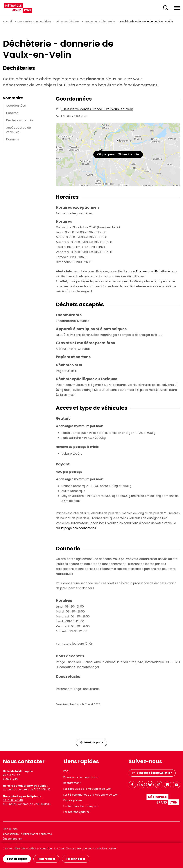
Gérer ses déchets (68, 22)
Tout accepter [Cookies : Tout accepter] (17, 859)
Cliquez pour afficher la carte (118, 154)
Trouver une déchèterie (100, 22)
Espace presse (73, 800)
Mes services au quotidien (34, 22)
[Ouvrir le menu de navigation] (177, 8)
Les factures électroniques (80, 806)
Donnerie (13, 139)
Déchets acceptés (20, 120)
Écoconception (13, 839)
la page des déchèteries (78, 528)
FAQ (66, 771)
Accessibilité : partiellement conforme (27, 834)
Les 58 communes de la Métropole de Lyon (91, 795)
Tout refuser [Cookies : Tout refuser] (46, 859)
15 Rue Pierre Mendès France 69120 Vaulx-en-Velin (97, 109)
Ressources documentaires (81, 777)
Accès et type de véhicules (18, 130)
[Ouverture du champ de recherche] (166, 8)
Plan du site (10, 829)
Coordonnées (16, 106)
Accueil (8, 22)
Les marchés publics (76, 812)
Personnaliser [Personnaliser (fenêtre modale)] (76, 859)
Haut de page (92, 742)
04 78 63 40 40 (13, 800)
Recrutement (72, 783)
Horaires (12, 113)
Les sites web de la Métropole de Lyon (87, 789)
